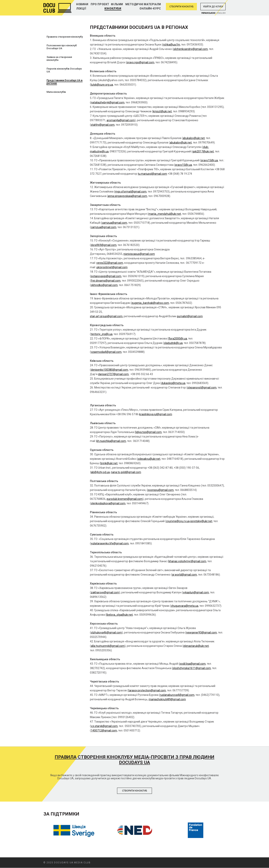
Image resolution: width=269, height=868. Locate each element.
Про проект (100, 4)
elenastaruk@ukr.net (196, 646)
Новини (82, 4)
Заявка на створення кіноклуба (59, 58)
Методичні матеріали (143, 4)
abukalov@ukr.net (194, 138)
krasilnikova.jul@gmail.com (156, 414)
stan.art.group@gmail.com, (106, 316)
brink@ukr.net (109, 463)
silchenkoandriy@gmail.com (191, 49)
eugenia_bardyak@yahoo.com (150, 303)
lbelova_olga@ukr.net (120, 615)
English (221, 13)
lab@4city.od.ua (100, 472)
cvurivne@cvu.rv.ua (178, 521)
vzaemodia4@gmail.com (106, 352)
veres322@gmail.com (110, 263)
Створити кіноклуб (181, 7)
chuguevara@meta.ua (185, 606)
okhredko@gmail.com (104, 285)
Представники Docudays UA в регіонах (65, 82)
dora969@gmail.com (104, 245)
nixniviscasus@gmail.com (139, 254)
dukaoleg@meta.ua (173, 383)
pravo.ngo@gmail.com (141, 62)
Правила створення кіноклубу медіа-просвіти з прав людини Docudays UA (134, 760)
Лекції (81, 9)
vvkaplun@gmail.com (196, 592)
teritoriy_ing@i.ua (102, 334)
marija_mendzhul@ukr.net (165, 214)
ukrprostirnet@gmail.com (112, 267)
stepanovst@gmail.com (202, 388)
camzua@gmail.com (114, 223)
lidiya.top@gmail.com (149, 432)
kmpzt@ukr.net (162, 111)
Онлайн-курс (150, 9)
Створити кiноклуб (135, 791)
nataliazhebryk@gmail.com (108, 102)
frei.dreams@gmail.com (106, 281)
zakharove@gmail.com (105, 592)
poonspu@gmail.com (161, 490)
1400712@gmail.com (104, 730)
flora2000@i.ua (178, 339)
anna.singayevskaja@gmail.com (127, 196)
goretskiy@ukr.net (201, 521)
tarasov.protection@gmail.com (147, 690)
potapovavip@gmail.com (106, 276)
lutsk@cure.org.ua (102, 85)
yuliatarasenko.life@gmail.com (110, 543)
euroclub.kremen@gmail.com (125, 499)
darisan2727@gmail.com (113, 374)
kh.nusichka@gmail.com (111, 441)
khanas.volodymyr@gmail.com (187, 561)
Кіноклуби (113, 9)
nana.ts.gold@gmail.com (126, 472)
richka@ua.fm (171, 45)
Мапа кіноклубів (56, 92)
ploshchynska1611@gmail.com (192, 668)
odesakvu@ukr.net (149, 459)
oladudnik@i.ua (173, 343)
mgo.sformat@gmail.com (131, 192)
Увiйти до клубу (213, 7)
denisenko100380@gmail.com (109, 370)
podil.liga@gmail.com (193, 664)
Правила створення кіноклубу (65, 37)
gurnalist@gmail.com (190, 316)
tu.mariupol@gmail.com (152, 174)
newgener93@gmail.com (201, 633)
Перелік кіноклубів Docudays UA (64, 70)
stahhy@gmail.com (103, 125)
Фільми (117, 4)
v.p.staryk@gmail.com (104, 726)
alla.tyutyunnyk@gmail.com (108, 646)
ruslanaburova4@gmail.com (177, 695)
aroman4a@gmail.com (121, 120)
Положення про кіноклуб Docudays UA (62, 47)
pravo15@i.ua (209, 160)
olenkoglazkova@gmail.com (108, 503)
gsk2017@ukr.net (203, 151)
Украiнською (208, 13)
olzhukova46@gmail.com (106, 633)
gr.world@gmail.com (184, 575)
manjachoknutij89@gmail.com (167, 699)
